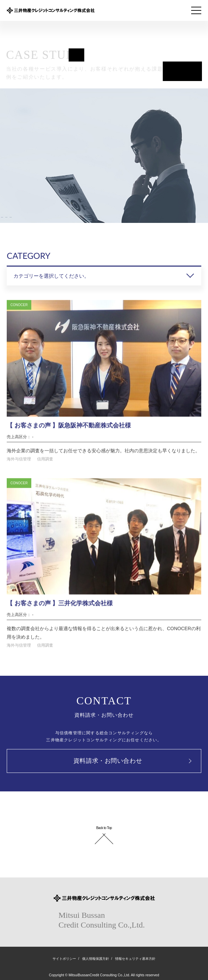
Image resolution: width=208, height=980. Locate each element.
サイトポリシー (64, 959)
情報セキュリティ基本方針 (135, 959)
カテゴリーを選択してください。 (51, 276)
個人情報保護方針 (96, 959)
